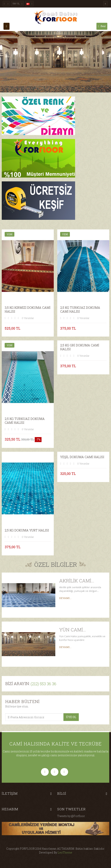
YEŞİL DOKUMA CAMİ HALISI (82, 457)
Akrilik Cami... (77, 581)
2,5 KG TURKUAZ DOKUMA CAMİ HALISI (80, 310)
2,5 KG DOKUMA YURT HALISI (27, 530)
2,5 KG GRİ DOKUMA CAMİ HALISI (80, 347)
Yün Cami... (72, 630)
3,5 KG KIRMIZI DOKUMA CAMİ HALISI (28, 310)
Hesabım (10, 809)
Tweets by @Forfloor (71, 816)
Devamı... (65, 598)
